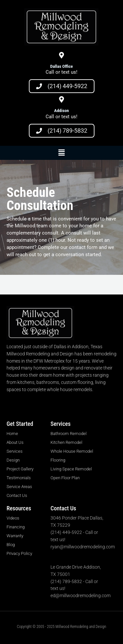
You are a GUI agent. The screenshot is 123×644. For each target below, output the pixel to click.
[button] (61, 153)
